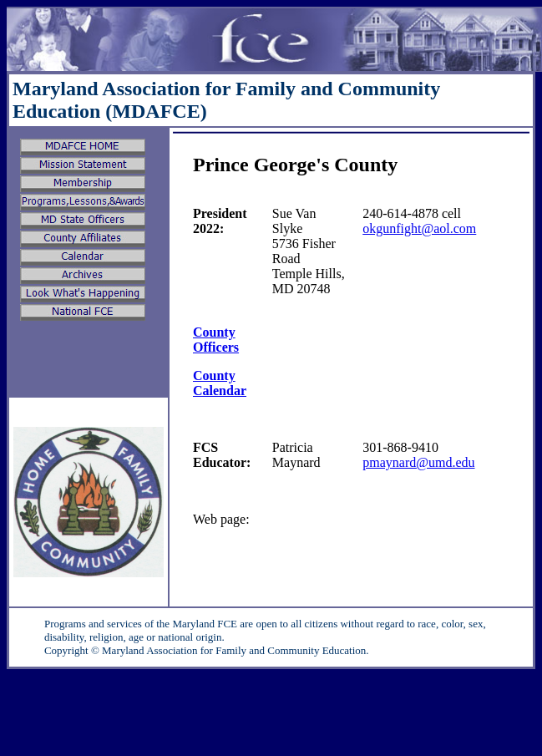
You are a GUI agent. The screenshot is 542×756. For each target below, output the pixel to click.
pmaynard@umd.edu (418, 462)
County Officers (216, 340)
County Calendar (220, 383)
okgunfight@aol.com (419, 228)
